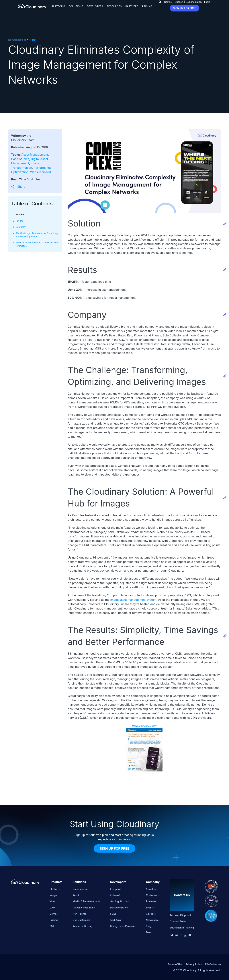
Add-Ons (115, 920)
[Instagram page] (185, 936)
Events (150, 907)
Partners (132, 6)
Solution (20, 215)
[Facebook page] (181, 936)
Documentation (194, 2)
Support (179, 2)
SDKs (113, 914)
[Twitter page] (172, 936)
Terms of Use (175, 964)
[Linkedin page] (177, 936)
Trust (149, 932)
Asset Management (35, 155)
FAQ (52, 926)
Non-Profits (79, 914)
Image (53, 895)
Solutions (76, 6)
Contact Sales (178, 921)
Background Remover (123, 926)
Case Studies (20, 159)
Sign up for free (185, 8)
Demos (54, 914)
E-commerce (80, 889)
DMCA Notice (213, 964)
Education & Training (182, 927)
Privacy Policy (194, 964)
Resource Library (83, 926)
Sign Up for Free (114, 848)
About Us (151, 889)
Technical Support (180, 915)
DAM (52, 907)
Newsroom (152, 920)
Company (21, 227)
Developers (95, 6)
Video (53, 901)
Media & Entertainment (86, 901)
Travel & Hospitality (84, 907)
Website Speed (40, 172)
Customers (152, 895)
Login (207, 2)
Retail (76, 895)
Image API (116, 889)
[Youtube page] (190, 935)
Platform (58, 6)
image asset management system (133, 600)
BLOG (32, 40)
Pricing (147, 6)
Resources (114, 6)
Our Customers (81, 920)
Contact (168, 2)
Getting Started (119, 901)
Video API (116, 895)
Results (19, 221)
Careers (151, 914)
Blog (149, 926)
